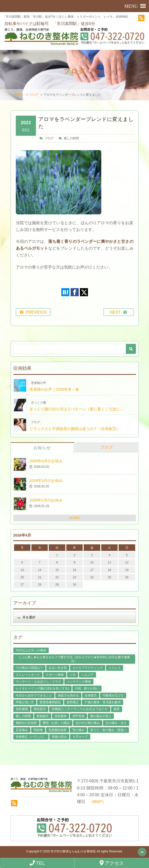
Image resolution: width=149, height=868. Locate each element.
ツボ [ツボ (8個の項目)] (73, 677)
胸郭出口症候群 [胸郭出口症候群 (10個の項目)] (26, 726)
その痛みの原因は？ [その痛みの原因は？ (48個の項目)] (29, 671)
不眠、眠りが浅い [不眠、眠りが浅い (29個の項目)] (87, 691)
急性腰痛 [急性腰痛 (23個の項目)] (22, 712)
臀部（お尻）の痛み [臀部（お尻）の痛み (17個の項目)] (56, 726)
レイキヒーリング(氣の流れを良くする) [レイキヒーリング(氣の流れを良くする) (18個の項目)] (42, 691)
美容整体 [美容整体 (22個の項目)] (61, 719)
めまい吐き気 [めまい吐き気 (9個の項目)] (58, 671)
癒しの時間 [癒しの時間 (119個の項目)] (23, 719)
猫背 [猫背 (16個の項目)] (117, 712)
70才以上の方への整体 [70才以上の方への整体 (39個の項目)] (31, 653)
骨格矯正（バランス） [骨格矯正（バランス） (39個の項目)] (31, 739)
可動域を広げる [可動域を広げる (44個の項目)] (113, 698)
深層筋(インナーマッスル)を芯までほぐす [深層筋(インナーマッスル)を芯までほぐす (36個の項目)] (80, 712)
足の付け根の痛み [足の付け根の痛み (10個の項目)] (88, 726)
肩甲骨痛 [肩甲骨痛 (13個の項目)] (78, 719)
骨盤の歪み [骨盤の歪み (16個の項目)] (59, 739)
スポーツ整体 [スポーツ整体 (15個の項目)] (55, 677)
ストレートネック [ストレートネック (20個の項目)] (28, 677)
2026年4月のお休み (46, 463)
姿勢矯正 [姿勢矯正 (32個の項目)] (73, 705)
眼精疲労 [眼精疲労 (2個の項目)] (43, 719)
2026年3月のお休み (46, 483)
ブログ (34, 97)
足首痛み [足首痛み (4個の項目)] (22, 732)
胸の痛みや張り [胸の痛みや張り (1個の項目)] (101, 719)
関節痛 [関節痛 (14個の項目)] (38, 732)
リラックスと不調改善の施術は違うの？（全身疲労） (75, 431)
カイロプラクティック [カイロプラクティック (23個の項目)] (88, 671)
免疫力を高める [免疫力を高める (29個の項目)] (68, 698)
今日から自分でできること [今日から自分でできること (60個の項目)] (34, 698)
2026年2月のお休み (46, 503)
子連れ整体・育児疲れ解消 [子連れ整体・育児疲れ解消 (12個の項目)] (103, 705)
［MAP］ (98, 804)
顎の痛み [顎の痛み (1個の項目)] (78, 732)
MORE (75, 520)
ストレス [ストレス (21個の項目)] (115, 671)
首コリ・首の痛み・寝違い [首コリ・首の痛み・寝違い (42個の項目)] (108, 732)
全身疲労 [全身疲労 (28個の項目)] (91, 698)
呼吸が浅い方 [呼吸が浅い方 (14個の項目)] (25, 705)
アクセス (112, 863)
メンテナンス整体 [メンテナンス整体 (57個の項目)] (79, 684)
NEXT (115, 315)
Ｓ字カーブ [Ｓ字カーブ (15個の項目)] (80, 739)
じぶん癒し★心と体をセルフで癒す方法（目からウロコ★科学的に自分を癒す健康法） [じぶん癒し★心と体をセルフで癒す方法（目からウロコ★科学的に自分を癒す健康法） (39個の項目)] (74, 662)
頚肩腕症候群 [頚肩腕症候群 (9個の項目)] (58, 732)
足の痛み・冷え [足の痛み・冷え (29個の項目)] (116, 726)
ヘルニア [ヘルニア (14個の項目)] (87, 677)
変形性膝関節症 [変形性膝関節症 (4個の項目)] (50, 705)
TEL (37, 863)
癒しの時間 (71, 141)
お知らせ (42, 450)
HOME (19, 97)
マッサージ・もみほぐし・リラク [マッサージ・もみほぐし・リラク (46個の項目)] (38, 684)
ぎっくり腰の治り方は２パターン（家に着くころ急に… (77, 411)
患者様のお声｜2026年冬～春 (54, 392)
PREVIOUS (36, 315)
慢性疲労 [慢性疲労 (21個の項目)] (40, 712)
